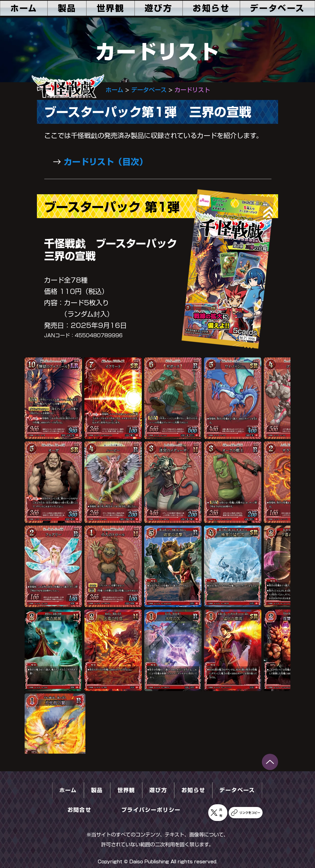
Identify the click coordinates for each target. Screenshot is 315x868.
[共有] (218, 813)
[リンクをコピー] (246, 813)
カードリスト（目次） (106, 162)
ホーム (114, 90)
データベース (149, 90)
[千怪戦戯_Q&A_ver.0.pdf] (270, 762)
